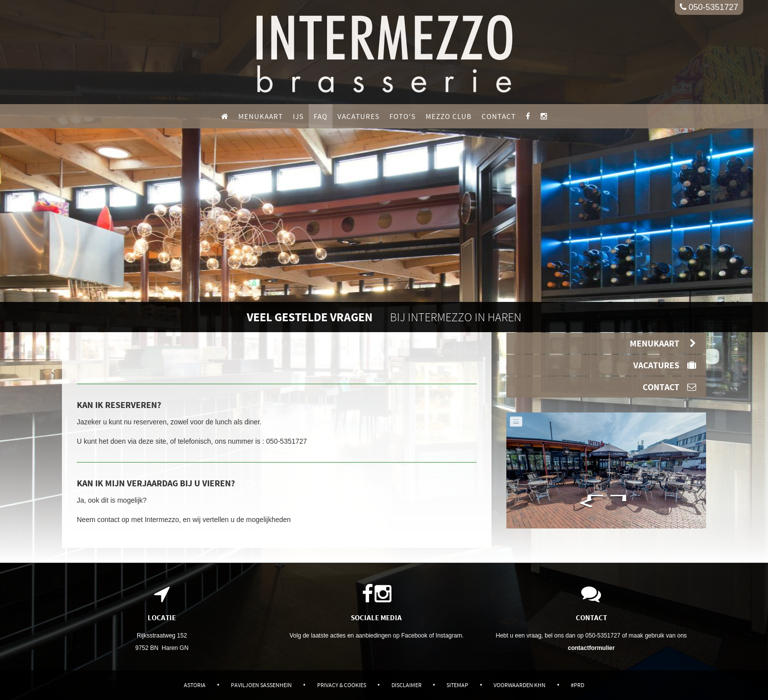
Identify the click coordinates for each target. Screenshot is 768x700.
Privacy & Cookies (342, 685)
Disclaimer (407, 685)
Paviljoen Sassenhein (261, 685)
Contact (499, 116)
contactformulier (591, 648)
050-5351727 (709, 7)
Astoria (195, 685)
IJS (298, 116)
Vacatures (358, 116)
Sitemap (457, 685)
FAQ (321, 116)
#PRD (577, 685)
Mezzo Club (449, 116)
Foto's (403, 116)
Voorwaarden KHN (520, 685)
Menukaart (261, 116)
